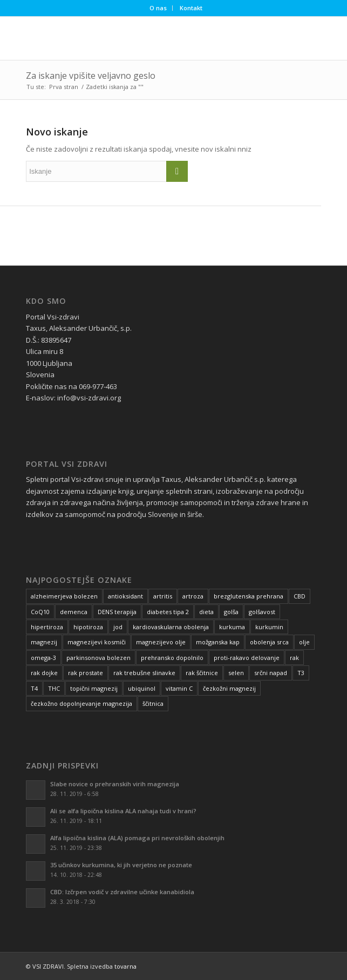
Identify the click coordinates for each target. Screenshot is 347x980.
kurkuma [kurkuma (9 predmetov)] (232, 627)
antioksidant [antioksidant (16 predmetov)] (125, 596)
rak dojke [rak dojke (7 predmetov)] (44, 673)
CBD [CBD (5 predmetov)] (300, 596)
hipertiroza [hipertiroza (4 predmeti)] (47, 627)
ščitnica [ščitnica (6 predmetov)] (153, 703)
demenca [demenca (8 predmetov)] (74, 612)
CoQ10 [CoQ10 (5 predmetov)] (40, 612)
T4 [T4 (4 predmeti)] (34, 688)
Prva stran (64, 87)
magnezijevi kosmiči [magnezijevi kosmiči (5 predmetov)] (97, 642)
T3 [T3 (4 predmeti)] (301, 673)
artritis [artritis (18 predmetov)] (163, 596)
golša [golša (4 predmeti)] (231, 612)
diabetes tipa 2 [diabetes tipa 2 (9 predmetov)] (168, 612)
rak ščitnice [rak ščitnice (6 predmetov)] (202, 673)
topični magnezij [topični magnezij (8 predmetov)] (94, 688)
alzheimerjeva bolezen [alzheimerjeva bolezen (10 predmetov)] (64, 596)
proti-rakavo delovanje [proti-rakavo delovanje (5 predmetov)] (247, 658)
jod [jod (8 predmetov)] (118, 627)
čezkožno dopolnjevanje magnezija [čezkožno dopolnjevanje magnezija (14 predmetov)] (81, 703)
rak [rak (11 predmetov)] (294, 658)
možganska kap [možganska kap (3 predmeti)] (218, 642)
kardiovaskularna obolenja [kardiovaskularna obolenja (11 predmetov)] (171, 627)
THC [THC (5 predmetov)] (54, 688)
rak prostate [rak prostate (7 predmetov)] (86, 673)
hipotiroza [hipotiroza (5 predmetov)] (88, 627)
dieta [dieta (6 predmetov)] (206, 612)
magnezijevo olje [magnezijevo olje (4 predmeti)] (161, 642)
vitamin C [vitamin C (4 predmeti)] (179, 688)
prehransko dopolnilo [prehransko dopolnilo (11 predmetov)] (172, 658)
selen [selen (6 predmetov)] (236, 673)
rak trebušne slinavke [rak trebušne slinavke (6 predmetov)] (144, 673)
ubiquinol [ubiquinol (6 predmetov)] (142, 688)
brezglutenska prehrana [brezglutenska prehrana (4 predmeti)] (249, 596)
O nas (158, 8)
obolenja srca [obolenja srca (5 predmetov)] (269, 642)
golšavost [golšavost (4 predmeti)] (262, 612)
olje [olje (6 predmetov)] (304, 642)
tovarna (125, 966)
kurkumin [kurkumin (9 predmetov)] (269, 627)
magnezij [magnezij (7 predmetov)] (44, 642)
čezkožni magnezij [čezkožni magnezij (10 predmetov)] (229, 688)
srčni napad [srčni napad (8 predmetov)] (271, 673)
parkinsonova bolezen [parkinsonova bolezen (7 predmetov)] (98, 658)
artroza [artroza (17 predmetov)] (193, 596)
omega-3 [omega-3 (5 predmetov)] (43, 658)
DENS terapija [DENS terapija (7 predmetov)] (117, 612)
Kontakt (191, 8)
